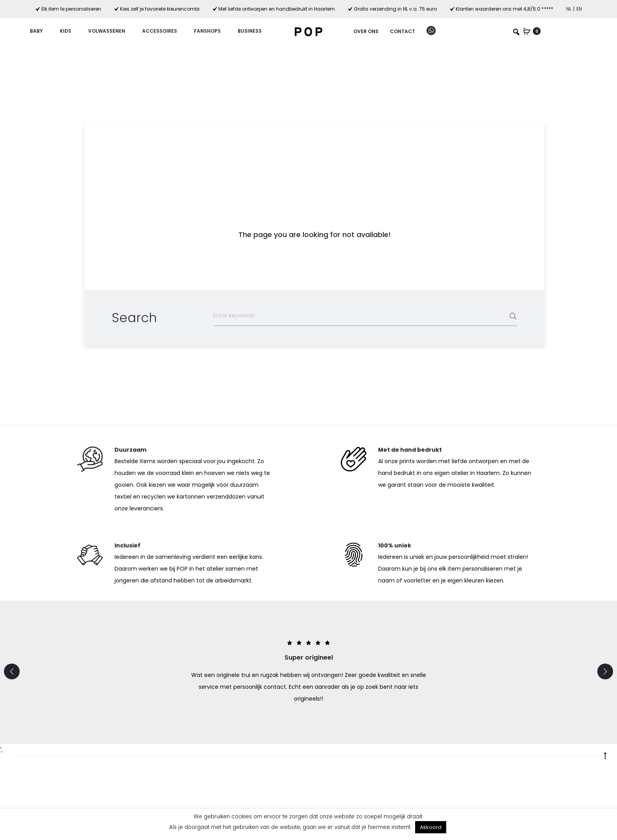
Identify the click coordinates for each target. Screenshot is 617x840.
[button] (12, 671)
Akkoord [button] (431, 827)
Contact (403, 31)
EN (579, 9)
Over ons (366, 31)
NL (569, 9)
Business (250, 31)
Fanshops (211, 31)
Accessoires (163, 31)
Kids (69, 31)
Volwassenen (110, 31)
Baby (40, 31)
